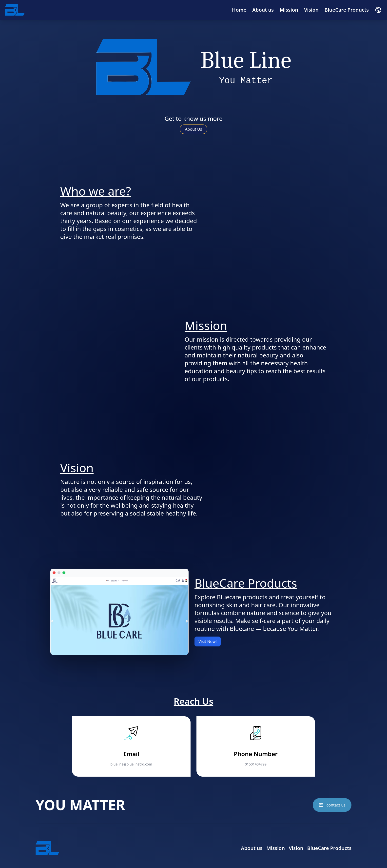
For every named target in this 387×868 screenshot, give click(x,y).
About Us (194, 129)
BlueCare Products (347, 10)
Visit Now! (208, 641)
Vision (311, 10)
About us (263, 10)
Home (239, 10)
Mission (289, 10)
